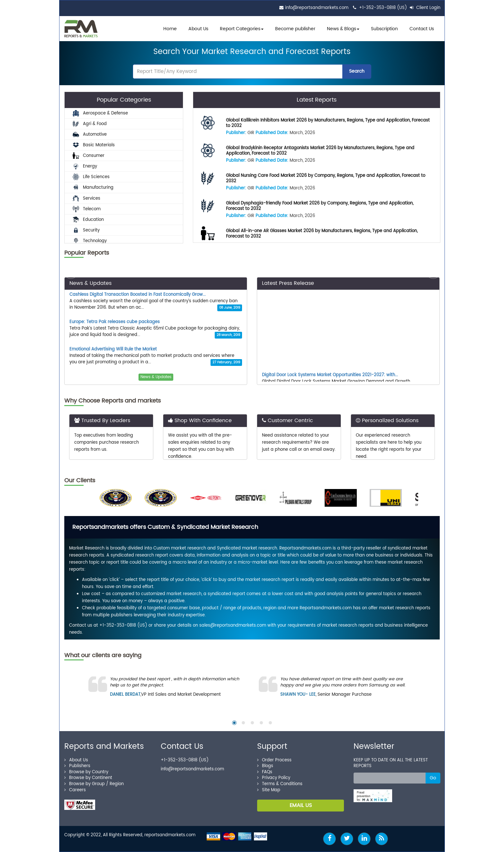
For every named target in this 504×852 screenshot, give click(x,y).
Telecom (87, 209)
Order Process (274, 760)
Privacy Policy (274, 778)
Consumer (89, 156)
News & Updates (156, 377)
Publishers (77, 766)
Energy (85, 166)
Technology (90, 241)
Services (86, 198)
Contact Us (422, 29)
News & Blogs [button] (343, 29)
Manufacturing (93, 188)
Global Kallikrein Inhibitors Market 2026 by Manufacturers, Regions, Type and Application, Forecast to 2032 (328, 123)
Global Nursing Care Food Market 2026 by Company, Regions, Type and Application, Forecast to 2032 (326, 178)
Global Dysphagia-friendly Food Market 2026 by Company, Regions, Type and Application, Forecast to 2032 (320, 206)
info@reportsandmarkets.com (317, 8)
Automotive (90, 134)
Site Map (269, 790)
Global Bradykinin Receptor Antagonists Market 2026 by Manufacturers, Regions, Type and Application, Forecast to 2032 (320, 151)
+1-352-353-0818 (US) (383, 8)
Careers (75, 790)
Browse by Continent (88, 778)
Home (170, 29)
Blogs (265, 766)
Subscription (384, 29)
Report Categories (240, 29)
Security (86, 230)
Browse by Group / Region (94, 784)
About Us (198, 29)
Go (433, 778)
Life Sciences (91, 177)
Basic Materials (94, 145)
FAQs (265, 772)
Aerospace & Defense (100, 113)
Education (88, 219)
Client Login (425, 8)
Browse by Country (86, 772)
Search (357, 71)
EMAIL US (301, 805)
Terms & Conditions (280, 784)
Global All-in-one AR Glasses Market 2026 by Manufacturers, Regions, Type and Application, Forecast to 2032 (322, 234)
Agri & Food (90, 124)
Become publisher (295, 29)
